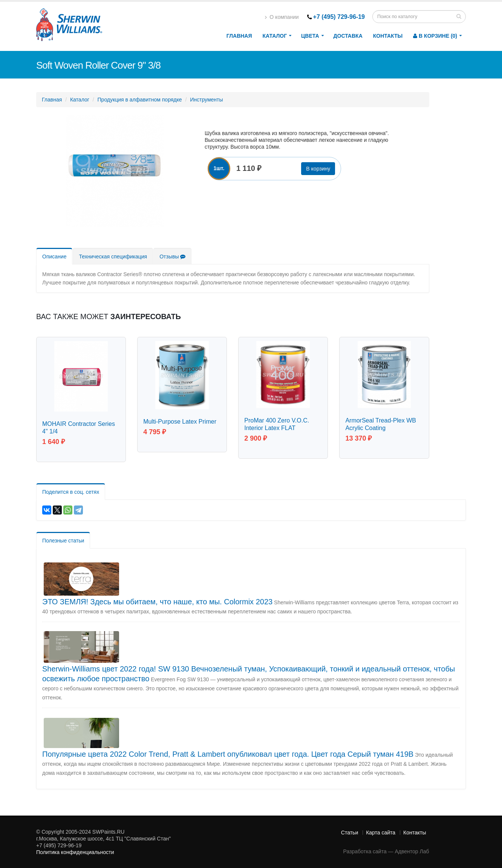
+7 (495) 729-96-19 (339, 17)
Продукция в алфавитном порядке (140, 100)
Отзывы (172, 257)
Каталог (275, 36)
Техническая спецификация (113, 257)
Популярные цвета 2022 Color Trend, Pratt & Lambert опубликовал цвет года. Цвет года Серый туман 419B (228, 753)
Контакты (388, 36)
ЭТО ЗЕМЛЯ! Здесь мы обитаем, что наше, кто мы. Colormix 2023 (157, 601)
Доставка (348, 36)
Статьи (350, 832)
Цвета (310, 36)
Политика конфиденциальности (75, 851)
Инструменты (206, 100)
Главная (239, 36)
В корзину (318, 169)
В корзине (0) (435, 36)
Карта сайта (381, 832)
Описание (54, 257)
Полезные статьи (63, 540)
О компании (282, 17)
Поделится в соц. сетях (71, 491)
